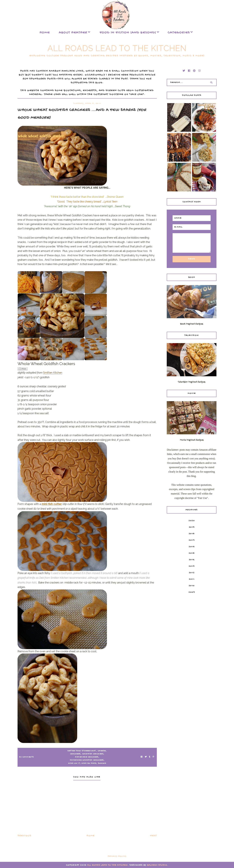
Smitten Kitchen (53, 373)
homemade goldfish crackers (87, 760)
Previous (24, 836)
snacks (102, 763)
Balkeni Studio (157, 865)
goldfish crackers (93, 754)
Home (45, 33)
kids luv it (74, 763)
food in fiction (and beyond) (128, 33)
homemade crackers (87, 757)
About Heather (73, 33)
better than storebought (82, 751)
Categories (179, 33)
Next (153, 836)
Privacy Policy (117, 856)
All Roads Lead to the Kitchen (117, 48)
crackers (75, 754)
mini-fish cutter (52, 504)
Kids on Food (89, 763)
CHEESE (102, 751)
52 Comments (26, 757)
